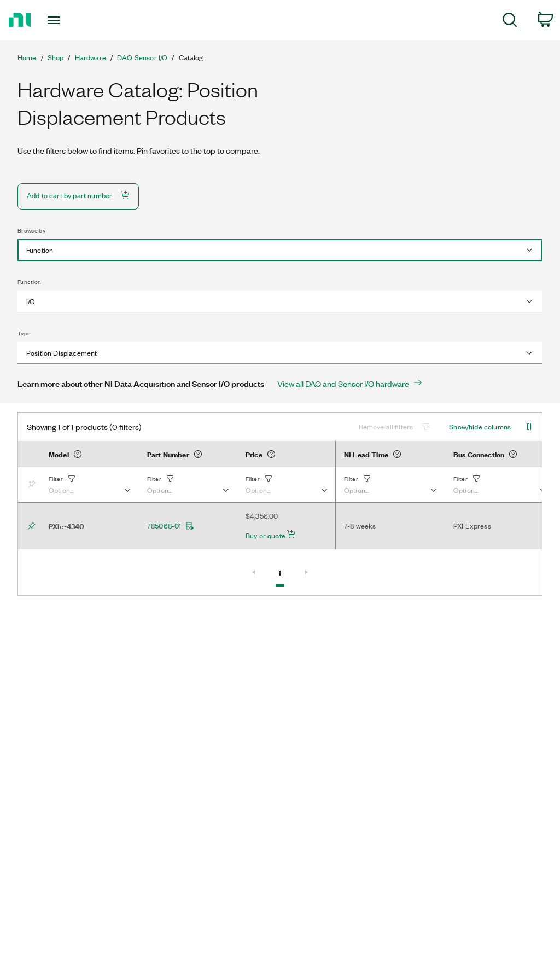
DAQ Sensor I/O (142, 57)
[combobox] (280, 250)
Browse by (31, 230)
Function (30, 282)
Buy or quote (271, 535)
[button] (89, 485)
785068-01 (171, 526)
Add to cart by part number (78, 195)
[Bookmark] (34, 485)
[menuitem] (510, 22)
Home (27, 57)
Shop (56, 57)
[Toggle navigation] (73, 20)
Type (24, 333)
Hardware (91, 57)
